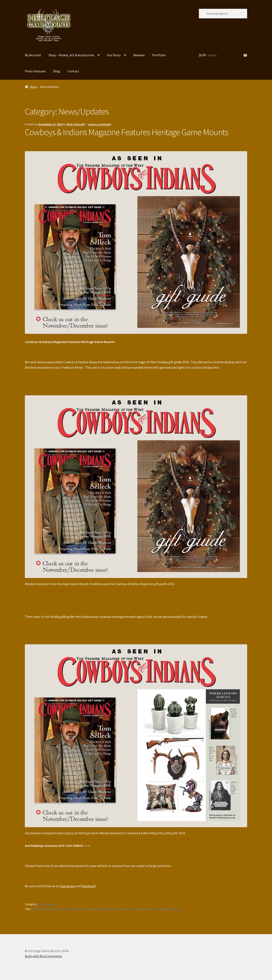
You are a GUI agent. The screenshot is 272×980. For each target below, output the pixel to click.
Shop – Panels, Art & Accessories (71, 55)
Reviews (139, 55)
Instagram (68, 886)
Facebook (88, 886)
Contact (73, 71)
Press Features (35, 71)
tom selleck (159, 909)
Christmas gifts (42, 909)
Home (34, 87)
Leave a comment (100, 124)
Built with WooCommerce (43, 956)
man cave (144, 909)
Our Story (114, 55)
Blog (57, 71)
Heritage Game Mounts (111, 909)
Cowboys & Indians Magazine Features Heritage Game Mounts (126, 132)
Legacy (132, 909)
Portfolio (159, 55)
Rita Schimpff (76, 124)
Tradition (175, 909)
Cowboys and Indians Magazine (74, 909)
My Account (33, 55)
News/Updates (47, 904)
